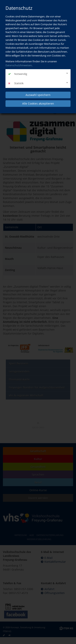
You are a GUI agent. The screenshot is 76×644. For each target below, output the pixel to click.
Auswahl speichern (38, 95)
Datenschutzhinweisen (19, 65)
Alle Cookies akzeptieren (38, 103)
